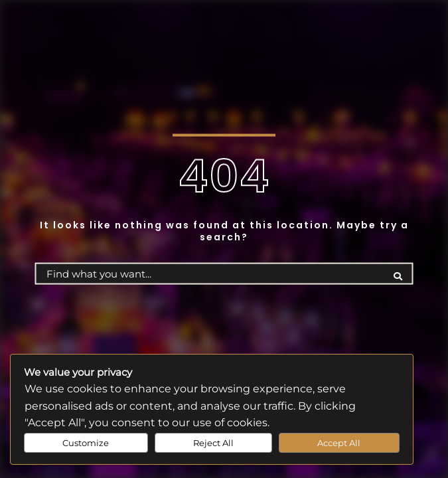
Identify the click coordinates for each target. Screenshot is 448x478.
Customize (86, 443)
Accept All (339, 443)
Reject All (213, 443)
